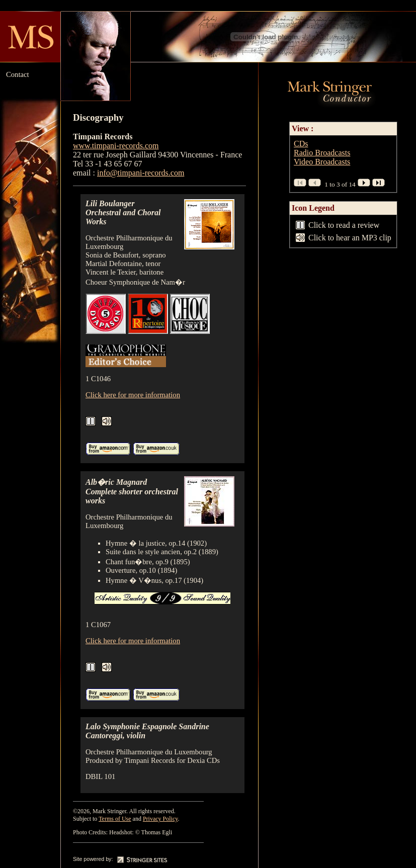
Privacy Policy (160, 819)
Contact (18, 74)
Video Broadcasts (322, 162)
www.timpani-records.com (116, 146)
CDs (301, 144)
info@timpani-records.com (141, 173)
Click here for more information (133, 395)
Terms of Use (115, 819)
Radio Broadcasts (322, 153)
